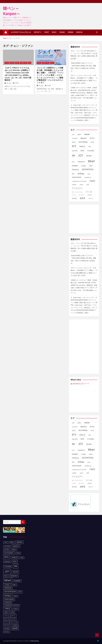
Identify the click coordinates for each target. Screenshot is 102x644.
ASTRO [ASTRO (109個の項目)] (92, 138)
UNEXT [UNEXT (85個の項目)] (81, 185)
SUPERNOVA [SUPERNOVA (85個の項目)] (88, 177)
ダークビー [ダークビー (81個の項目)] (81, 195)
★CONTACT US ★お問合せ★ (21, 32)
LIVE (30, 63)
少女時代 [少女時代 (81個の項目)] (90, 195)
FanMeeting (24, 63)
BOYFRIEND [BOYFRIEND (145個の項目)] (83, 142)
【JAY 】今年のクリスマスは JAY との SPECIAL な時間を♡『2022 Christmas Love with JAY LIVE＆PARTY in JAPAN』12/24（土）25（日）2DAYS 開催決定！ (18, 74)
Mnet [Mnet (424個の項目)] (91, 161)
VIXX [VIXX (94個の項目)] (88, 185)
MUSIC (54, 32)
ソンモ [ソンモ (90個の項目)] (74, 195)
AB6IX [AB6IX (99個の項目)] (79, 135)
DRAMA (62, 32)
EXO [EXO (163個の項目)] (82, 151)
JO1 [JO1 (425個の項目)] (81, 155)
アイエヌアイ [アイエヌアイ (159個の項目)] (77, 188)
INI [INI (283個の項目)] (73, 156)
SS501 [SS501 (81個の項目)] (89, 174)
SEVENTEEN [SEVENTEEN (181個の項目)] (88, 170)
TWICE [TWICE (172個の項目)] (92, 181)
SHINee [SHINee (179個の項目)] (81, 174)
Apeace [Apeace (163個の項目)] (84, 138)
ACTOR (7, 63)
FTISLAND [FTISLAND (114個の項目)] (91, 151)
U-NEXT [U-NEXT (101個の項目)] (74, 185)
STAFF (16, 83)
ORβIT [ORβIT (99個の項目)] (91, 166)
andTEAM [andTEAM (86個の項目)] (75, 138)
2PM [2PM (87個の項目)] (73, 135)
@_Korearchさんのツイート (80, 384)
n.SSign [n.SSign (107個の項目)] (83, 166)
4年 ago (40, 86)
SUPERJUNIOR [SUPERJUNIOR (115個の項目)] (77, 177)
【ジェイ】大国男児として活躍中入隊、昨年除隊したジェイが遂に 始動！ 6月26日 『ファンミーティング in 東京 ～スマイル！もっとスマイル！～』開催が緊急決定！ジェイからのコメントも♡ (50, 75)
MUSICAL (79, 32)
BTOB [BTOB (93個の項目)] (92, 142)
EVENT (47, 32)
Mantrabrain (35, 641)
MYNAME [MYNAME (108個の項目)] (75, 166)
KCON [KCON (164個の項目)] (89, 156)
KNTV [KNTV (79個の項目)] (73, 162)
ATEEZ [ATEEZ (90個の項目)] (74, 142)
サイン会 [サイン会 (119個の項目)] (89, 192)
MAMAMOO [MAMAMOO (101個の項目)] (81, 162)
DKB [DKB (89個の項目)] (89, 147)
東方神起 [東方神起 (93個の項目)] (74, 198)
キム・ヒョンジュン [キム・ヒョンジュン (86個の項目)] (77, 192)
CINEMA (71, 32)
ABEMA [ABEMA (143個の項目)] (87, 134)
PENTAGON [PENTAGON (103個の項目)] (75, 170)
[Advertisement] (86, 219)
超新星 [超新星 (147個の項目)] (83, 198)
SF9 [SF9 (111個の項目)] (73, 174)
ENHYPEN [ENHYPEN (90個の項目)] (75, 151)
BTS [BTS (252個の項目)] (74, 146)
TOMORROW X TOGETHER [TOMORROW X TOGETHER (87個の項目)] (79, 181)
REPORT (37, 32)
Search (23, 522)
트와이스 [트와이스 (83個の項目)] (91, 198)
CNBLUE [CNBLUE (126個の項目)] (82, 147)
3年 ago (8, 83)
